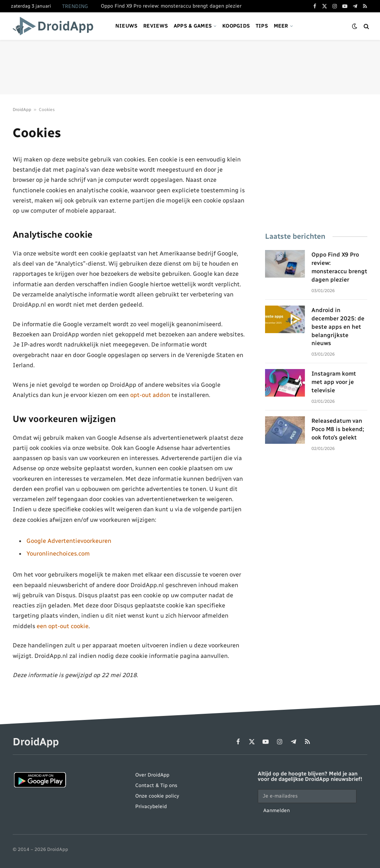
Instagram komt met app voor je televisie (334, 382)
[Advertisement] (190, 67)
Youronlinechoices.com (58, 553)
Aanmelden (276, 810)
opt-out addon (150, 395)
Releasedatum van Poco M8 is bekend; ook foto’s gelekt (338, 429)
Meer (281, 26)
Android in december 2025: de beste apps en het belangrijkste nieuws (338, 327)
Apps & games (193, 26)
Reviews (156, 26)
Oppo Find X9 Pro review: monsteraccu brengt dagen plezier (171, 6)
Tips (262, 26)
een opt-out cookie (63, 626)
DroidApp (22, 110)
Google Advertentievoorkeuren (69, 541)
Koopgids (236, 26)
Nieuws (127, 26)
